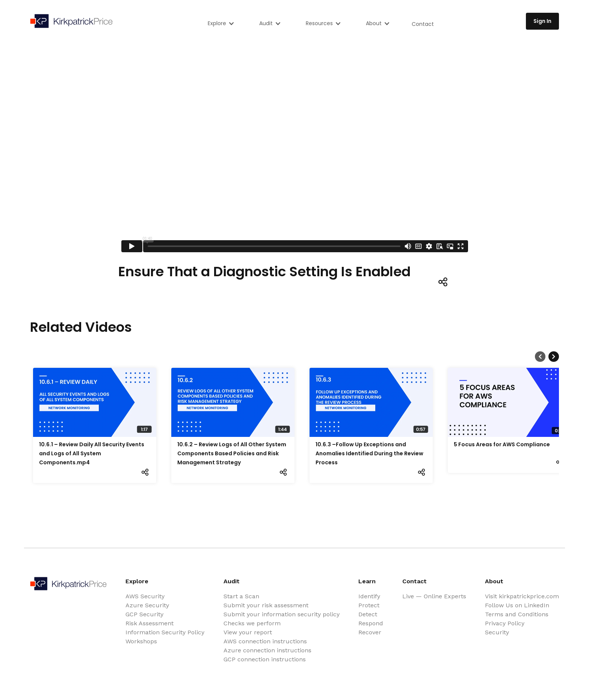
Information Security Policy (165, 632)
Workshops (141, 641)
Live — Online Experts (434, 596)
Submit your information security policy (282, 614)
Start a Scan (241, 596)
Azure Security (147, 605)
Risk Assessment (150, 623)
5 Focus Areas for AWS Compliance (502, 444)
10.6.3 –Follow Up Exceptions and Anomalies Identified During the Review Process (369, 453)
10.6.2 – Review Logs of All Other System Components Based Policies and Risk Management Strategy (232, 453)
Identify (369, 596)
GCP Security (144, 614)
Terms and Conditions (517, 614)
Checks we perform (252, 623)
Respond (371, 623)
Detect (368, 614)
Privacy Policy (505, 623)
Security (497, 632)
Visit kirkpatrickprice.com (522, 596)
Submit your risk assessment (266, 605)
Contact (423, 24)
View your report (248, 632)
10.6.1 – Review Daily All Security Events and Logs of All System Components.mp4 (92, 453)
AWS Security (145, 596)
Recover (370, 632)
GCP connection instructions (265, 659)
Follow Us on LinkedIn (517, 605)
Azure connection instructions (267, 650)
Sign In (542, 21)
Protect (369, 605)
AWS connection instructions (265, 641)
